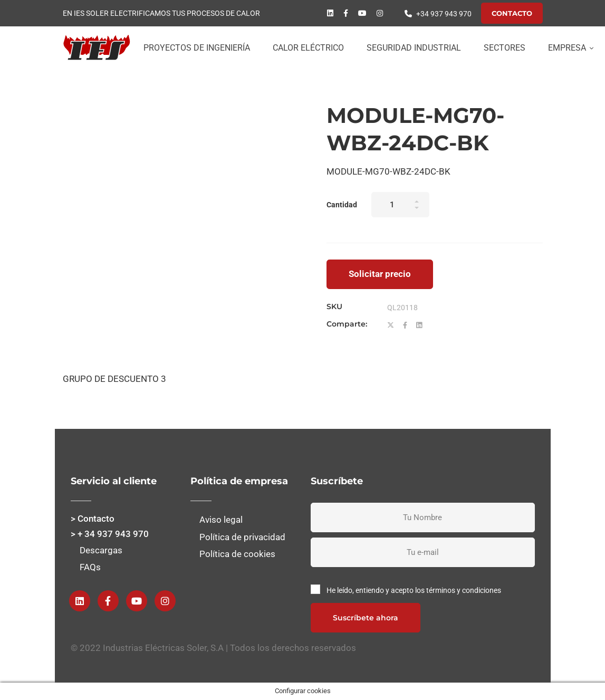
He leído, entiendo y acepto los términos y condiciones (414, 590)
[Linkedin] (330, 13)
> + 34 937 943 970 (110, 534)
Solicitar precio (380, 274)
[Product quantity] (400, 205)
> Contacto (93, 519)
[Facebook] (346, 13)
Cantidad (342, 205)
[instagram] (380, 13)
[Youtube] (362, 13)
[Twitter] (391, 325)
